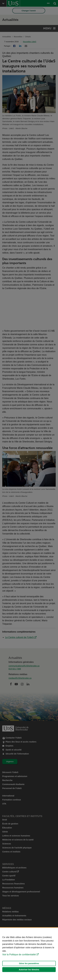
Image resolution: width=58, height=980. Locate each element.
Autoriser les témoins (29, 970)
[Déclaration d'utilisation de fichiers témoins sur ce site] (29, 954)
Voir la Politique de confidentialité (19, 955)
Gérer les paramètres (29, 963)
